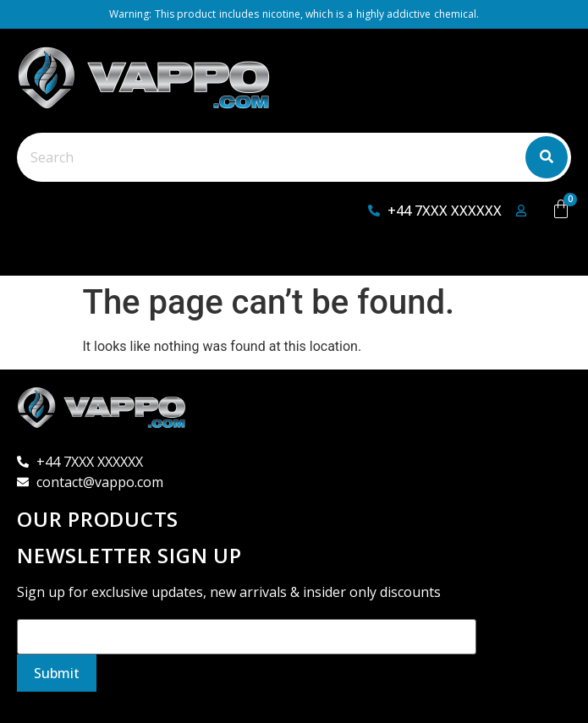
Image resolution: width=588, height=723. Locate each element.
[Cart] (561, 209)
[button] (47, 257)
